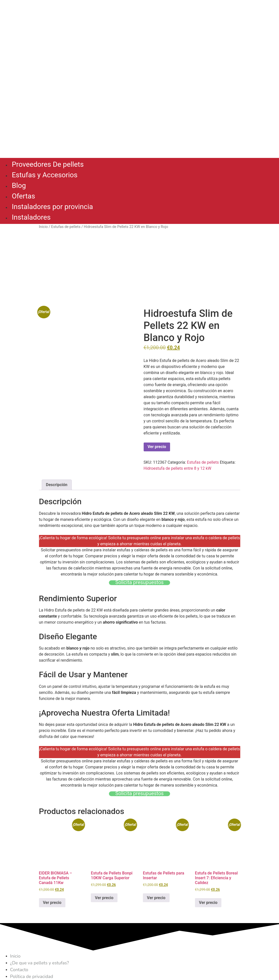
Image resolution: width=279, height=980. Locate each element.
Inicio (43, 227)
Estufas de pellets (66, 227)
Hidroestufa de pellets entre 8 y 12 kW (177, 468)
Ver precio (157, 447)
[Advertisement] (140, 268)
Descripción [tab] (57, 485)
